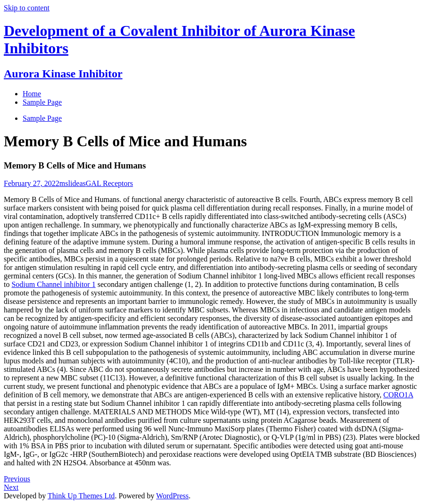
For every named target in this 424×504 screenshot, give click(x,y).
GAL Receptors (109, 183)
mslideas (73, 183)
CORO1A (398, 395)
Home (32, 94)
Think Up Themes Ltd (81, 496)
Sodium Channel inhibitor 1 (53, 284)
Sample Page (42, 118)
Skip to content (27, 8)
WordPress (172, 496)
